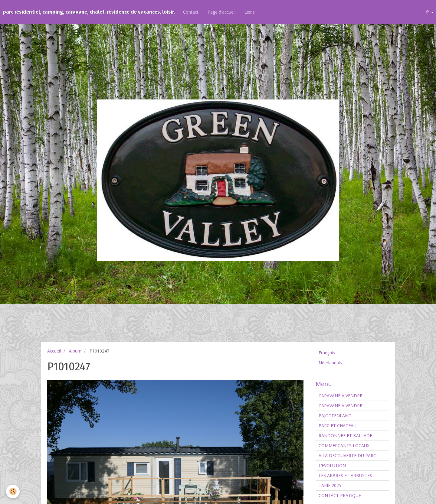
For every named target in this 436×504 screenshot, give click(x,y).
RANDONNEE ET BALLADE (345, 436)
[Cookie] (13, 491)
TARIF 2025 (330, 485)
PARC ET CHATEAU (338, 426)
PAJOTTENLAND (335, 416)
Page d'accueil (221, 12)
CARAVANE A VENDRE (340, 396)
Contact (191, 12)
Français (327, 353)
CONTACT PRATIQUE (340, 495)
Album (75, 351)
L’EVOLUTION (332, 465)
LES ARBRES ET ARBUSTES (345, 475)
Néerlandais (330, 363)
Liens (250, 12)
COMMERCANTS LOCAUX (344, 445)
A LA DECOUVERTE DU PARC (347, 455)
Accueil (54, 351)
